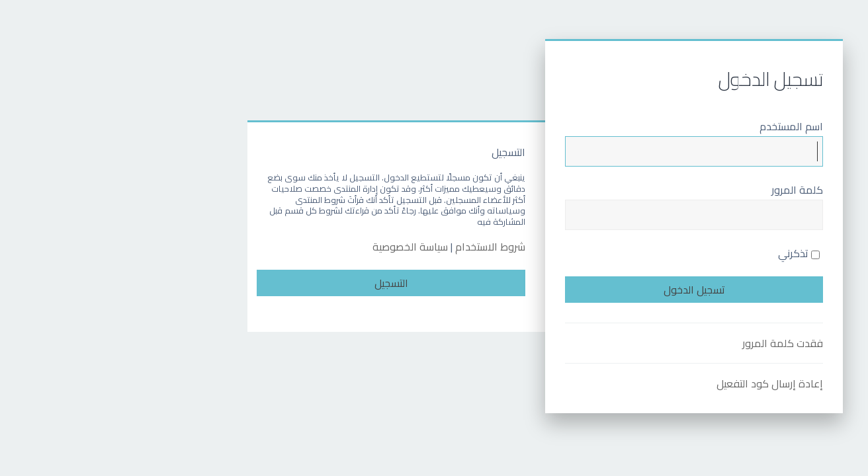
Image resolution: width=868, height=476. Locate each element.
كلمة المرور (686, 190)
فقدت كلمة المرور (672, 343)
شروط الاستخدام (379, 247)
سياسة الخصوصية (299, 247)
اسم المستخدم (680, 126)
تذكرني (688, 253)
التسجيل (280, 283)
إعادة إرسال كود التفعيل (659, 383)
